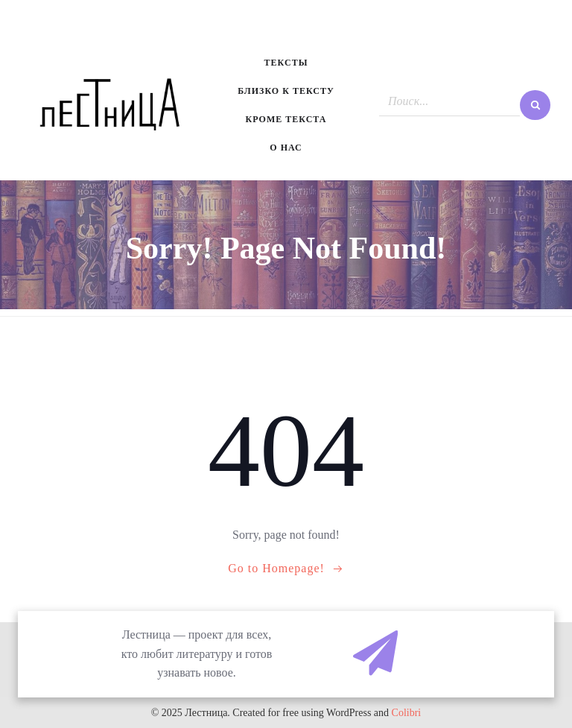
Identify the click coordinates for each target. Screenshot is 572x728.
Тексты (286, 63)
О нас (286, 148)
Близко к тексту (286, 91)
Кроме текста (286, 119)
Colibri (407, 713)
